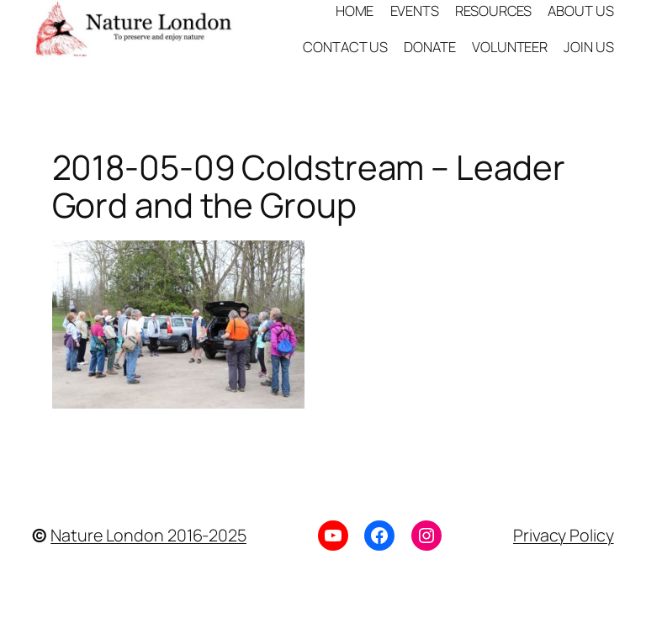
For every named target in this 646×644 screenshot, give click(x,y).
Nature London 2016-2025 (148, 535)
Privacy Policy (564, 535)
